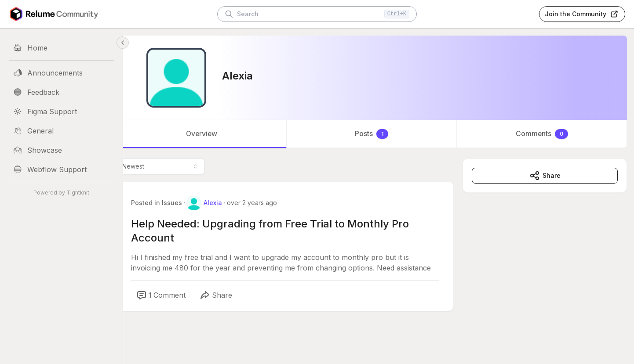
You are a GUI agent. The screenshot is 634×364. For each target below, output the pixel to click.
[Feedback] (61, 92)
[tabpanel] (379, 249)
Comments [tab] (544, 134)
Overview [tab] (213, 134)
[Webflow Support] (61, 169)
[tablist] (379, 134)
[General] (61, 131)
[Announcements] (61, 73)
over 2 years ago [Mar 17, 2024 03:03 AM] (266, 203)
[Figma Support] (61, 112)
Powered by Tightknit (61, 193)
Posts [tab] (379, 134)
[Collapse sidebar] (123, 43)
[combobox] (174, 166)
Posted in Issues (170, 203)
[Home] (61, 48)
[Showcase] (61, 150)
